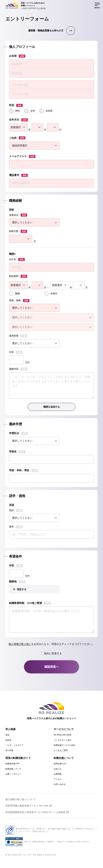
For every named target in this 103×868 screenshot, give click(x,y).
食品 (7, 735)
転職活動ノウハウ (13, 769)
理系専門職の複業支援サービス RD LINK (27, 806)
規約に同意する (52, 653)
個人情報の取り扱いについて (21, 799)
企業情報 (58, 774)
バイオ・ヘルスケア (14, 745)
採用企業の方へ (61, 764)
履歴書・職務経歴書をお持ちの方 (46, 31)
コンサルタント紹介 (63, 740)
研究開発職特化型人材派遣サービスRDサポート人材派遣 (35, 812)
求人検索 (10, 729)
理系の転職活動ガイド (18, 758)
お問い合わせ (60, 784)
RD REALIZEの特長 (63, 735)
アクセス (58, 779)
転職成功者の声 (12, 764)
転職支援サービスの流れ (65, 745)
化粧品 (8, 740)
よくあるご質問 (61, 750)
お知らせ (58, 769)
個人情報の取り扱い (20, 644)
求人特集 (9, 750)
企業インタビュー (13, 774)
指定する (22, 589)
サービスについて (64, 729)
